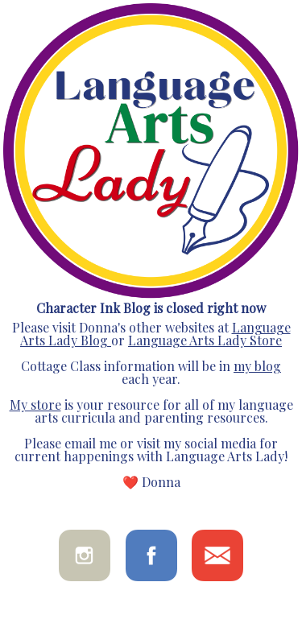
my (242, 366)
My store (35, 405)
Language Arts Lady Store (205, 340)
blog (266, 366)
